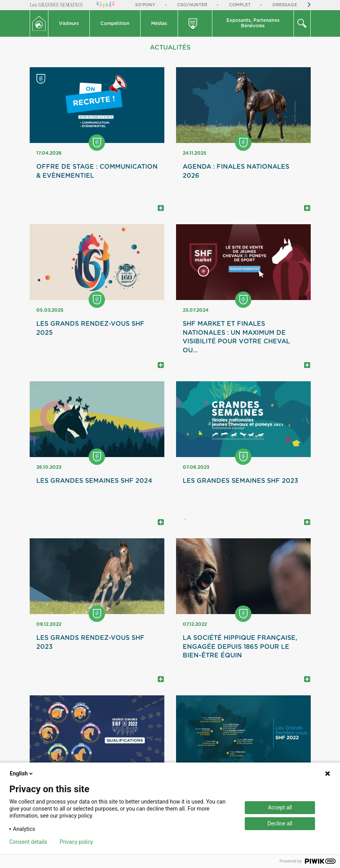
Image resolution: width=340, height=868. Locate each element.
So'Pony (145, 5)
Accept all (280, 807)
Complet (240, 5)
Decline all (280, 823)
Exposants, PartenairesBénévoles (253, 23)
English (22, 773)
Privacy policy (76, 842)
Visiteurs (69, 23)
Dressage (285, 5)
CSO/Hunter (192, 5)
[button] (69, 23)
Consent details (28, 842)
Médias (159, 23)
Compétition (115, 23)
